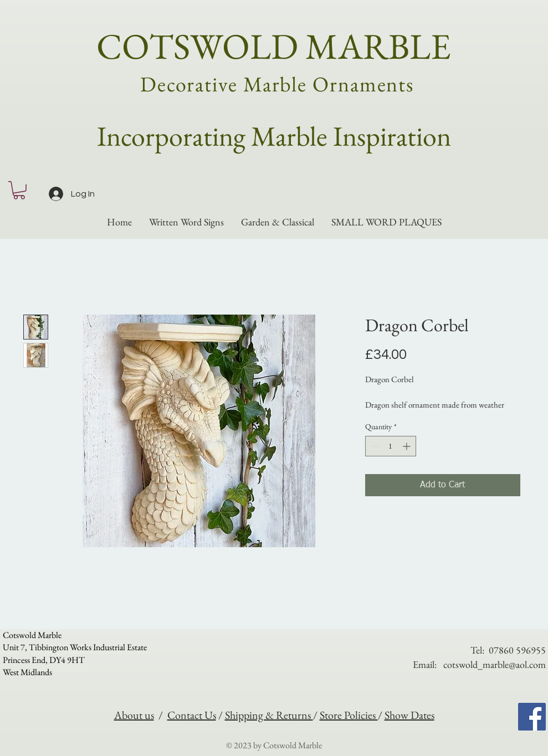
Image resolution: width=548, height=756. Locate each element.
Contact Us (192, 715)
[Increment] (408, 446)
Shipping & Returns (269, 715)
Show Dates (409, 715)
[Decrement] (374, 446)
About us (134, 715)
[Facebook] (532, 717)
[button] (19, 190)
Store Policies (349, 715)
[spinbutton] (391, 446)
